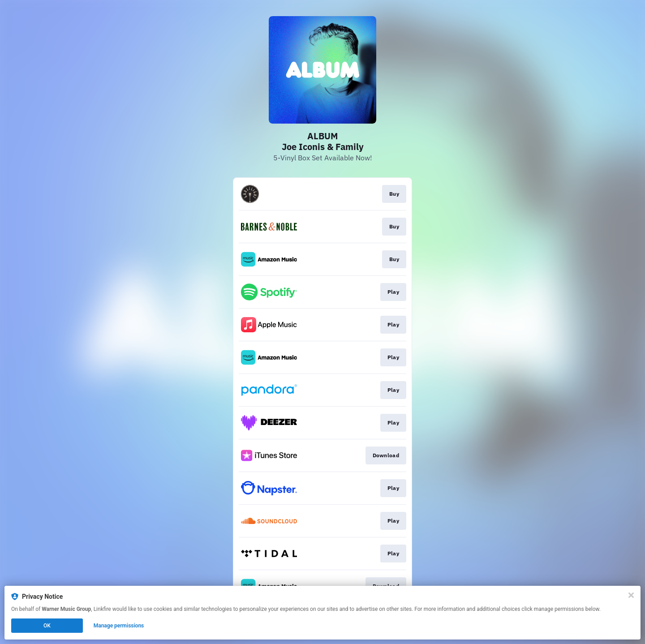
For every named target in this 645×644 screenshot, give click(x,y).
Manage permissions (119, 626)
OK (47, 626)
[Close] (631, 595)
